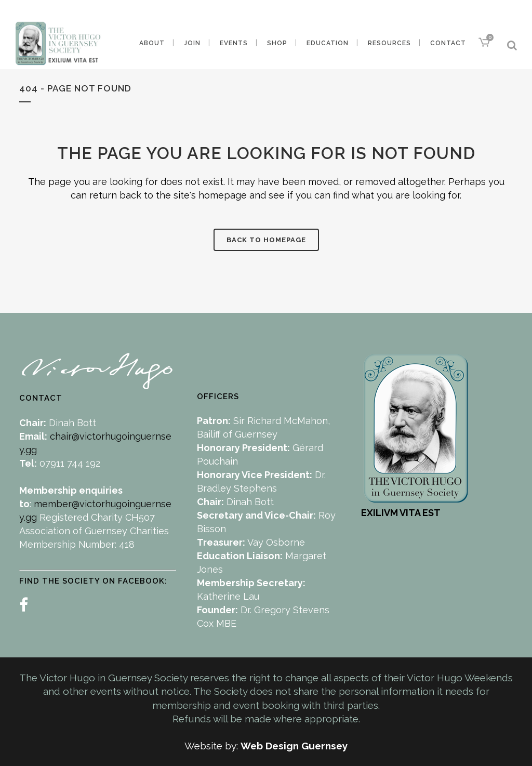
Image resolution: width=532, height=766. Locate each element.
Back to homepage (266, 240)
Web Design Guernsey (294, 746)
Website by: (212, 746)
